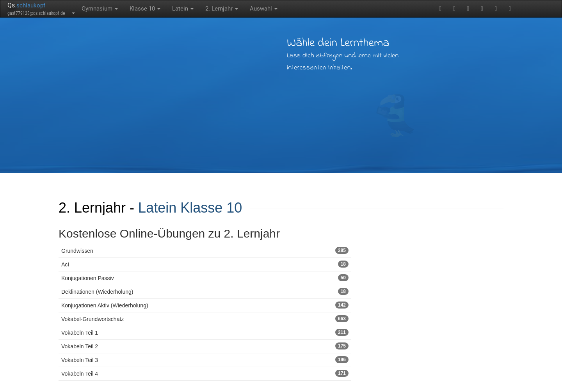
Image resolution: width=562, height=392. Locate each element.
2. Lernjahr (222, 9)
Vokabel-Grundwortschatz (205, 319)
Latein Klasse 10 (190, 208)
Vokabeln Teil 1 (205, 332)
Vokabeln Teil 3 (205, 360)
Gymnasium (100, 9)
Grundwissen (205, 250)
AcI (205, 264)
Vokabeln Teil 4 (205, 373)
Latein (183, 9)
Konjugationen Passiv (205, 278)
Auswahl (264, 9)
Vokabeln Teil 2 (205, 346)
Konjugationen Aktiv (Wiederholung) (205, 305)
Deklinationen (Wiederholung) (205, 291)
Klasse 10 (145, 9)
